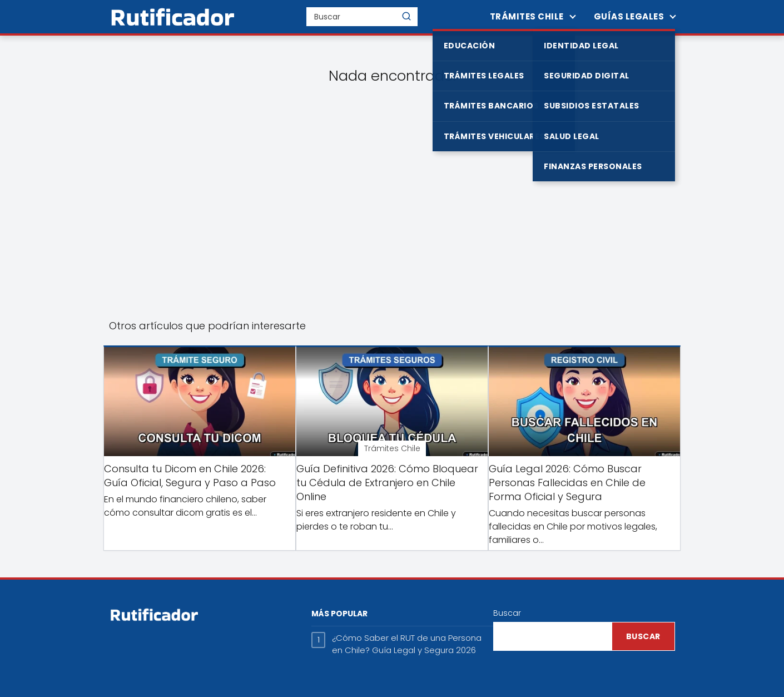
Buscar (507, 613)
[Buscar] (406, 16)
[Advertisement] (392, 215)
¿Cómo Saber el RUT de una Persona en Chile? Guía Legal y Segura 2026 (407, 644)
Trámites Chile (527, 16)
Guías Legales (629, 16)
